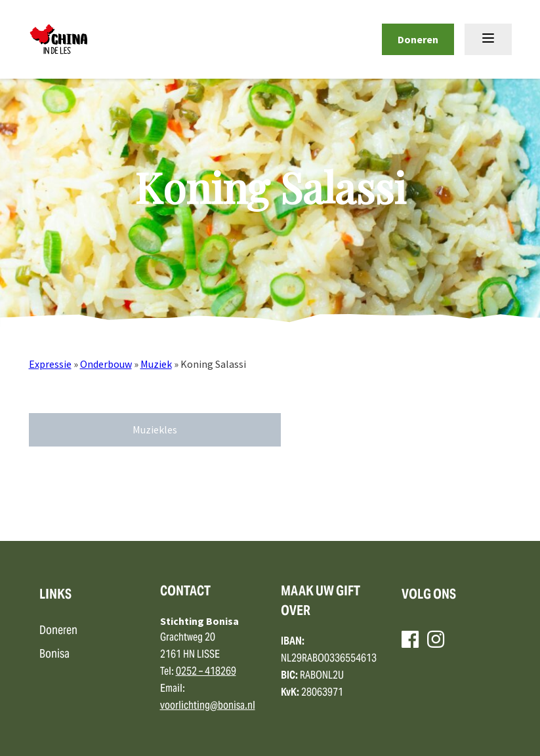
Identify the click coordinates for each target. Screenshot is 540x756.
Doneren (418, 39)
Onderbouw (106, 364)
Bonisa (54, 655)
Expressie (50, 364)
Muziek (156, 364)
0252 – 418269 (206, 672)
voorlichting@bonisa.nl (208, 706)
